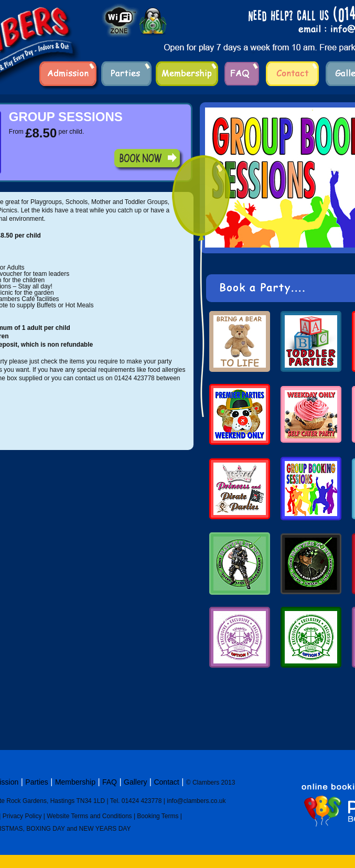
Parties (37, 782)
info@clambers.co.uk (196, 801)
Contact (166, 782)
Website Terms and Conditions (89, 816)
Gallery (135, 782)
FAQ (110, 782)
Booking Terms (158, 816)
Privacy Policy (22, 816)
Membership (75, 782)
